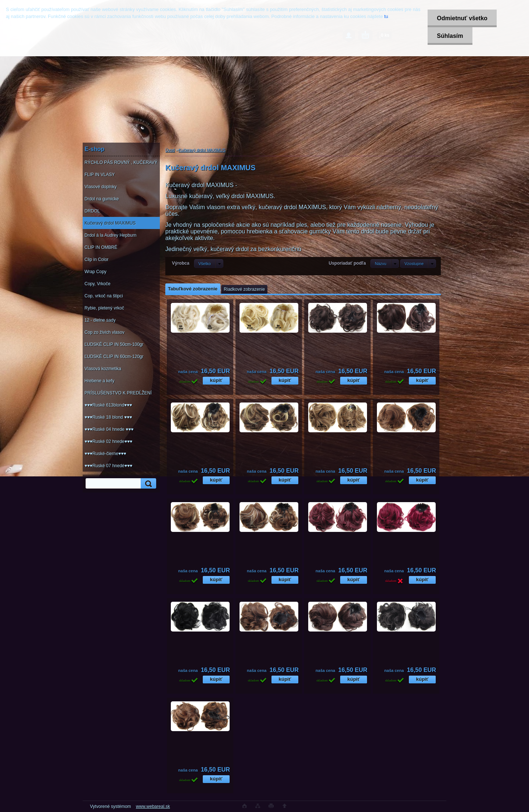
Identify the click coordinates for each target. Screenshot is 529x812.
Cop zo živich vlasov (105, 332)
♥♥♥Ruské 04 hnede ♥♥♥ (109, 429)
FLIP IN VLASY (100, 175)
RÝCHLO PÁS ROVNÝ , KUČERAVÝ (121, 162)
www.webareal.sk (153, 806)
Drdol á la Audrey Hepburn (110, 235)
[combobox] (384, 264)
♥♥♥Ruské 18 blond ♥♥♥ (108, 417)
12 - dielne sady (100, 320)
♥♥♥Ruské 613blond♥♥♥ (108, 405)
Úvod (170, 150)
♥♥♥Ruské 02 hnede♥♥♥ (108, 441)
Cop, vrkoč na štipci (104, 296)
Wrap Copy (96, 272)
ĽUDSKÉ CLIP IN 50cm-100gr (114, 344)
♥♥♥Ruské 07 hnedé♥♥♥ (108, 466)
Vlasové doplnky (100, 187)
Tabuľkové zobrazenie (193, 289)
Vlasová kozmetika (103, 369)
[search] (147, 484)
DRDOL (92, 211)
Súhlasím (450, 36)
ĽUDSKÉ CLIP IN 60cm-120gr (114, 357)
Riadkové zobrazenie (244, 289)
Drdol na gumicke (102, 199)
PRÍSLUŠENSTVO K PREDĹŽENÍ (118, 393)
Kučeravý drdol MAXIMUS (110, 223)
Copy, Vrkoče (98, 284)
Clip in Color (96, 260)
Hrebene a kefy (99, 381)
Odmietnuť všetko (462, 18)
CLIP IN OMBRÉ (101, 247)
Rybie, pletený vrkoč (104, 308)
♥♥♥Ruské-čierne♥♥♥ (105, 454)
